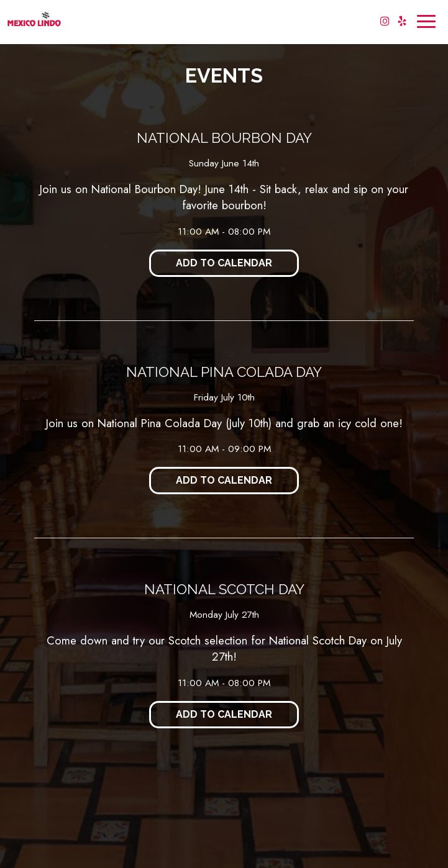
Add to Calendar (224, 263)
